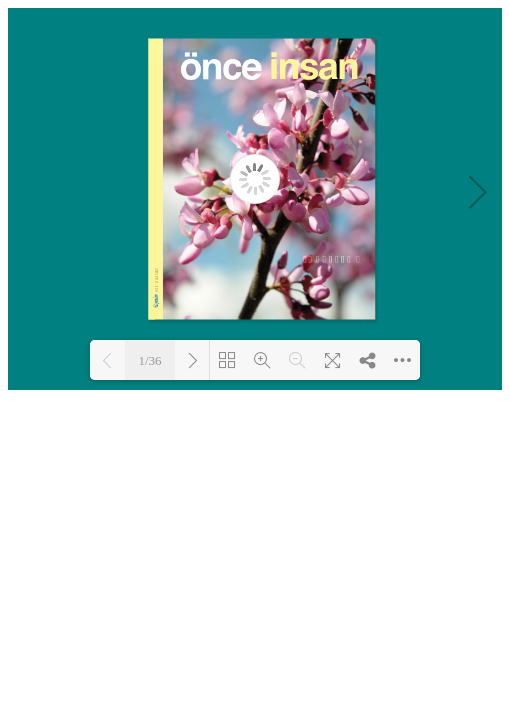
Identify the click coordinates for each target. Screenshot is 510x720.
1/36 (149, 360)
